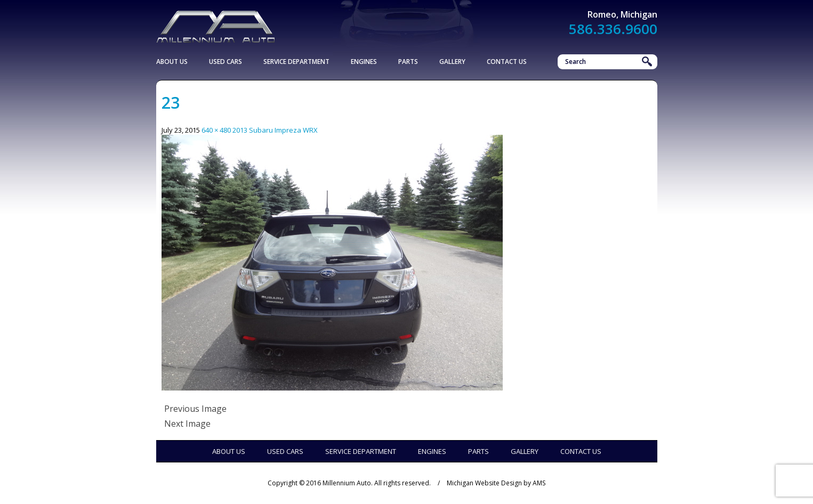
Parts (408, 62)
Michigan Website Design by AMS (496, 483)
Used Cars (226, 62)
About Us (172, 62)
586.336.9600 (613, 29)
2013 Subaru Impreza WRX (275, 130)
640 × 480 (216, 130)
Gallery (452, 62)
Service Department (296, 62)
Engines (364, 62)
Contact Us (507, 62)
